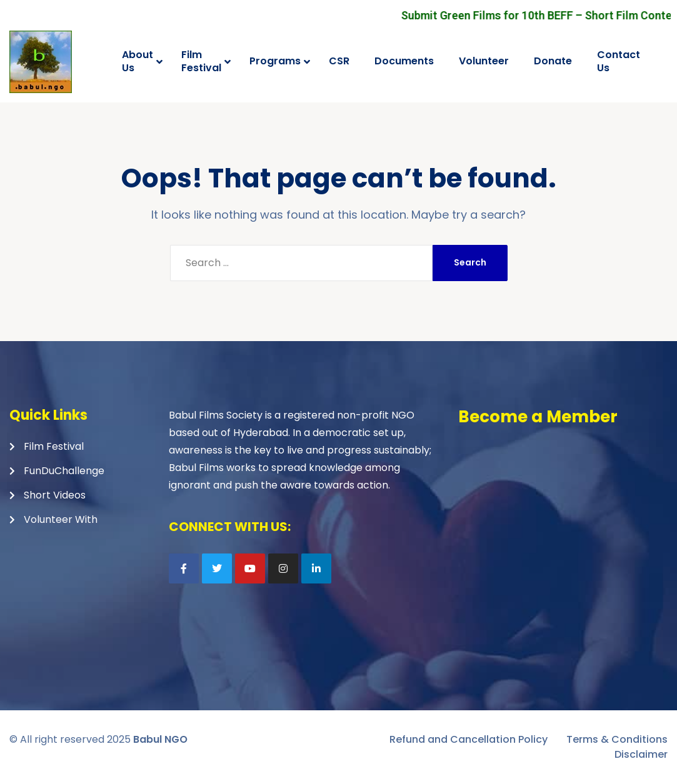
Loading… (562, 520)
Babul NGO (160, 739)
